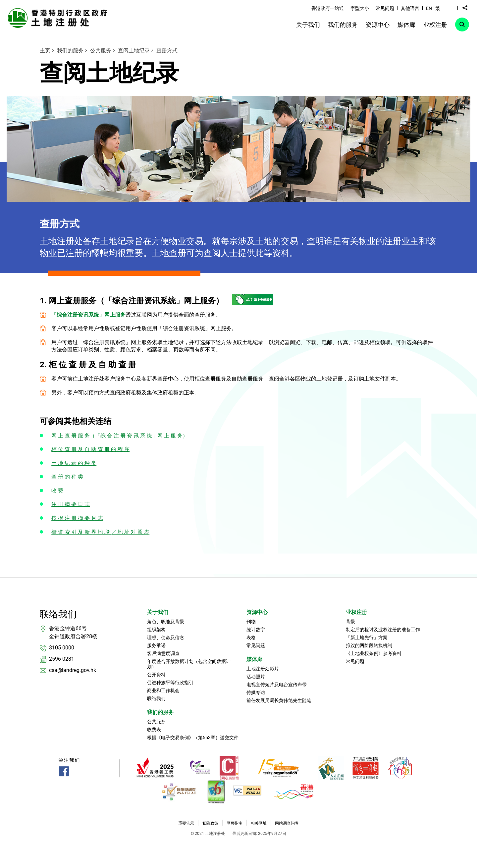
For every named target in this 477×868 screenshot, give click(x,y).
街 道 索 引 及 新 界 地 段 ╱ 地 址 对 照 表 (100, 532)
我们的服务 (70, 51)
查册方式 (167, 51)
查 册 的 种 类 (67, 477)
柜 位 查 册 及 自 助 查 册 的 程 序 (90, 449)
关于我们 (158, 612)
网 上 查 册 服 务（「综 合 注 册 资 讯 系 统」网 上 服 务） (120, 436)
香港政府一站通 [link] (328, 8)
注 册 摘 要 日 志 (71, 504)
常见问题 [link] (385, 8)
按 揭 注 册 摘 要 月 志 (77, 518)
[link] (59, 18)
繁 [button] (438, 8)
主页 (45, 51)
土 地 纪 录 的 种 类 (74, 463)
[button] (450, 8)
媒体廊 (254, 659)
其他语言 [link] (410, 8)
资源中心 (257, 612)
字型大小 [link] (360, 8)
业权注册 (356, 612)
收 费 (57, 491)
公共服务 (101, 51)
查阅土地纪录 (134, 51)
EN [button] (429, 8)
